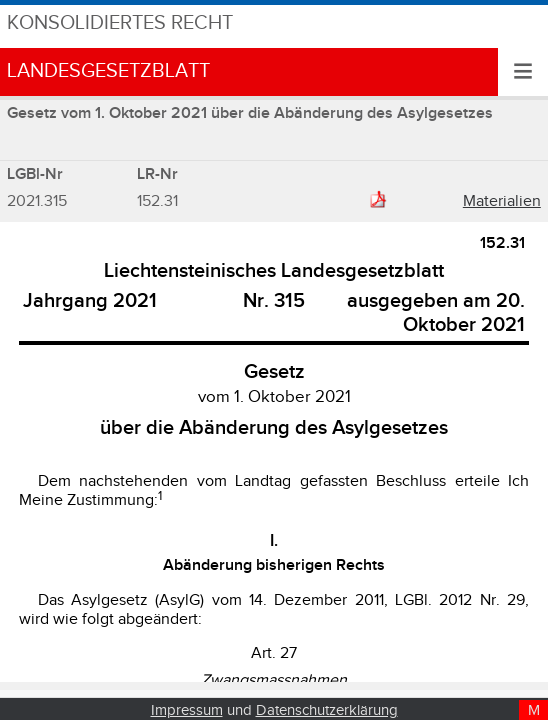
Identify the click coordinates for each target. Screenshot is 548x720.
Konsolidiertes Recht (120, 23)
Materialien (502, 201)
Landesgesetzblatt (108, 71)
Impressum (187, 710)
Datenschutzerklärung (327, 710)
